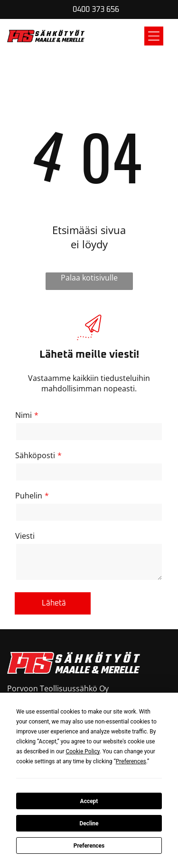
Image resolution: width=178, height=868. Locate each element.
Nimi (23, 415)
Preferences (89, 846)
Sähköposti (35, 455)
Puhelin (29, 496)
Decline (89, 823)
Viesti (25, 536)
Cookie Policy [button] (82, 751)
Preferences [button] (131, 761)
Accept (89, 801)
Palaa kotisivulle (89, 278)
